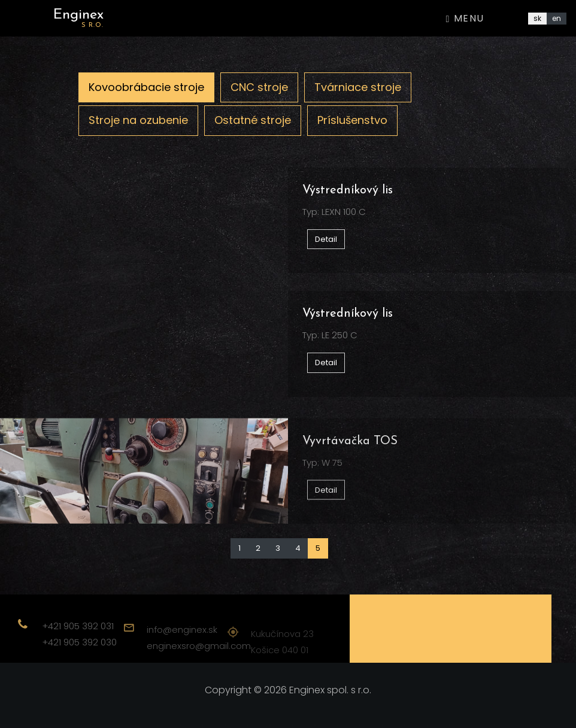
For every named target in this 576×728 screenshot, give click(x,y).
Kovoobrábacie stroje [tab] (146, 87)
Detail (326, 239)
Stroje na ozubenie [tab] (138, 120)
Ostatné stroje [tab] (253, 120)
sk (537, 18)
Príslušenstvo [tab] (352, 120)
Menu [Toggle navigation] (465, 18)
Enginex (78, 18)
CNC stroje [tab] (259, 87)
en (557, 18)
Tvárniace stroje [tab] (358, 87)
